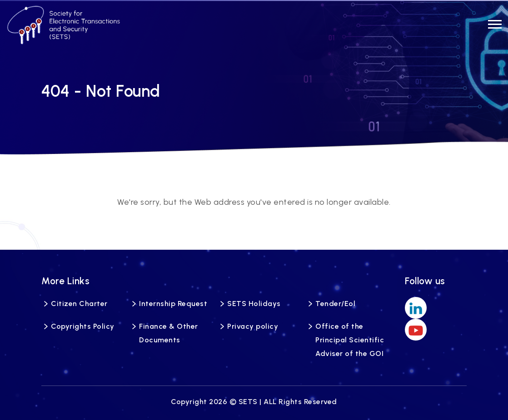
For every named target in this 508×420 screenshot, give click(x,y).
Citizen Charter (79, 304)
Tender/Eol (335, 304)
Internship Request (173, 304)
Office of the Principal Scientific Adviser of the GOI (350, 340)
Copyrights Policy (83, 326)
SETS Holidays (254, 304)
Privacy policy (253, 326)
